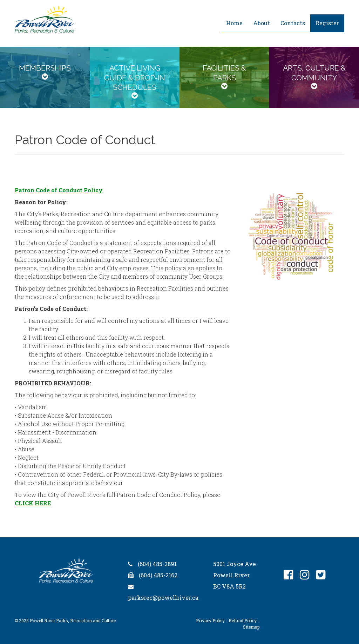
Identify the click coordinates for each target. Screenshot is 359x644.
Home (234, 23)
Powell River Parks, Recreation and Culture (73, 620)
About (262, 23)
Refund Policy (243, 620)
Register (327, 23)
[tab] (45, 77)
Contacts (293, 23)
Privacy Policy (210, 620)
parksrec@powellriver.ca (163, 597)
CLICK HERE (33, 503)
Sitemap (251, 627)
